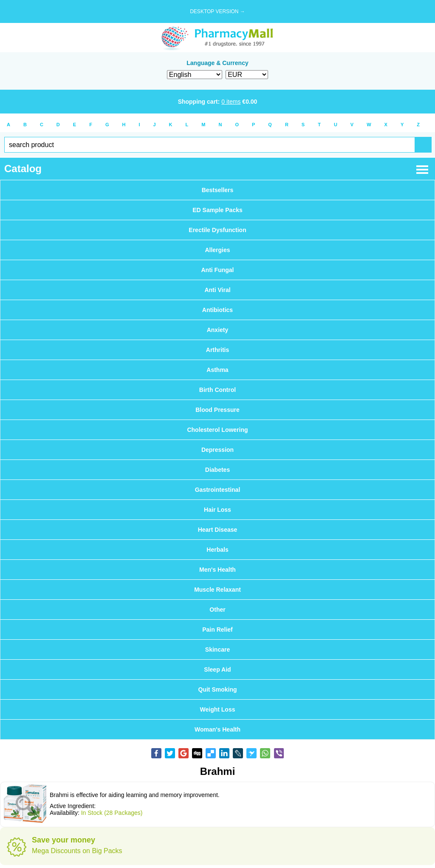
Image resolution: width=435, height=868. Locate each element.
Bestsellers (218, 190)
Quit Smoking (218, 689)
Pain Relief (217, 630)
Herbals (217, 550)
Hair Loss (217, 510)
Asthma (217, 370)
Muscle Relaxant (217, 590)
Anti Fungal (218, 270)
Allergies (217, 250)
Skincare (217, 650)
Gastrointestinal (218, 490)
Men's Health (217, 570)
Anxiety (218, 330)
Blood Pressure (217, 410)
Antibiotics (217, 310)
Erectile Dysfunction (217, 230)
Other (217, 610)
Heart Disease (218, 530)
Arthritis (217, 350)
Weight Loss (218, 709)
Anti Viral (217, 290)
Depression (217, 450)
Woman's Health (217, 729)
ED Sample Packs (217, 210)
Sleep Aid (217, 669)
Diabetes (217, 470)
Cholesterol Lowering (217, 430)
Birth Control (217, 390)
